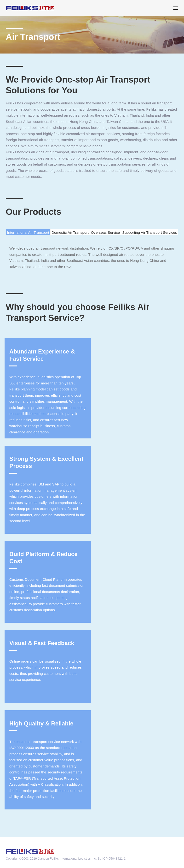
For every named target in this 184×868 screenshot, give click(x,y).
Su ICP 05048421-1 (112, 859)
